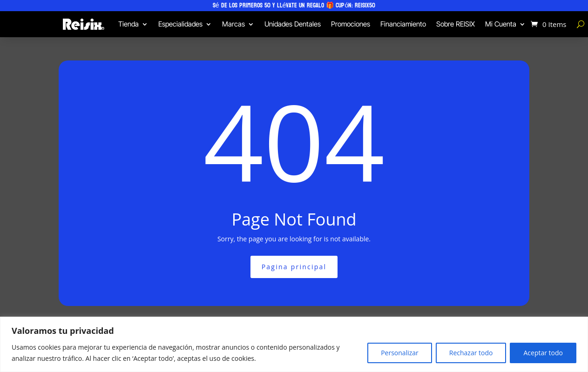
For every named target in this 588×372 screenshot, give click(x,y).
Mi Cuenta (501, 24)
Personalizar (400, 353)
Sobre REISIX (456, 24)
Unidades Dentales (293, 24)
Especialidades (180, 24)
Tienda (128, 24)
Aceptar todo (543, 353)
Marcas (233, 24)
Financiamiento (403, 24)
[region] (294, 344)
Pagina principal (294, 267)
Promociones (351, 24)
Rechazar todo (471, 353)
